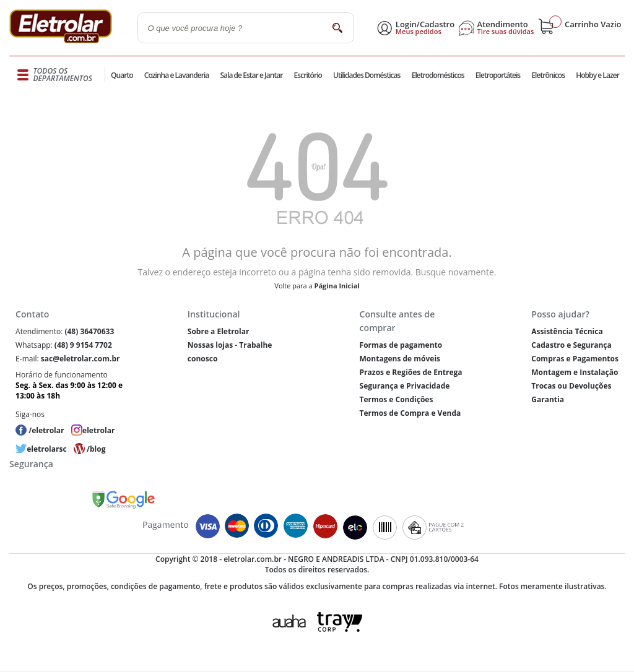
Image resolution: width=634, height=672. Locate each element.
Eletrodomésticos (438, 75)
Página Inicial (337, 286)
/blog (96, 449)
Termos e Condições (397, 399)
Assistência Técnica (567, 331)
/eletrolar (46, 430)
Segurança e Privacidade (405, 386)
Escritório (308, 75)
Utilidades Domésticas (367, 75)
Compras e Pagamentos (575, 359)
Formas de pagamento (401, 345)
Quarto (122, 75)
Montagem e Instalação (575, 372)
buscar (338, 28)
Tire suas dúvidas (506, 32)
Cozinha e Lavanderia (177, 75)
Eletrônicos (548, 75)
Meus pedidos (419, 32)
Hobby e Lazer (597, 75)
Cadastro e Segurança (571, 345)
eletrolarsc (46, 449)
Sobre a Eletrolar (219, 331)
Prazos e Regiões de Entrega (411, 372)
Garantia (548, 399)
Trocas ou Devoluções (571, 386)
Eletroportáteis (498, 75)
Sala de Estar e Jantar (251, 75)
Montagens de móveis (400, 359)
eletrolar (98, 430)
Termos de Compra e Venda (410, 413)
